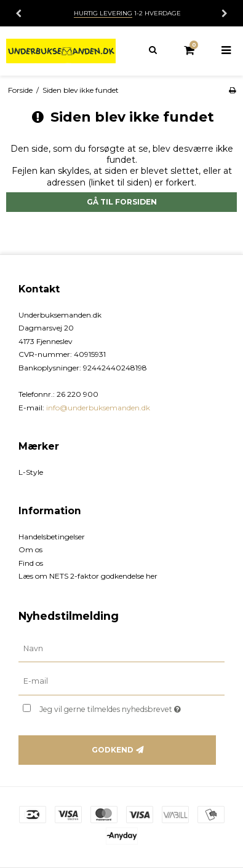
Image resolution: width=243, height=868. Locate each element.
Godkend (113, 750)
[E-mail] (121, 681)
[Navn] (121, 648)
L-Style (31, 472)
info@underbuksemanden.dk (98, 408)
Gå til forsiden (122, 202)
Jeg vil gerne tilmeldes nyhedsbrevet (118, 707)
